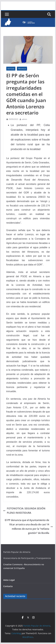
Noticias (11, 69)
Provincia (22, 69)
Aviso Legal (9, 580)
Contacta (8, 586)
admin (24, 119)
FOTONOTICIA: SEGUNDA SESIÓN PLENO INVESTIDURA (24, 511)
